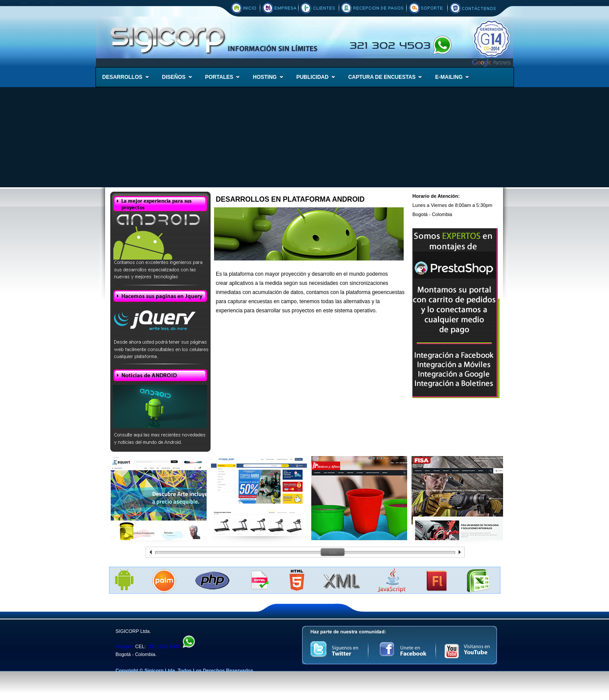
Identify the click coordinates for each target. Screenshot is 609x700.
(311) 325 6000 (163, 646)
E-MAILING (449, 77)
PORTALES (219, 77)
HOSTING (265, 77)
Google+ (125, 646)
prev (151, 552)
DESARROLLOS (122, 77)
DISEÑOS (174, 77)
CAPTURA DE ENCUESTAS (382, 77)
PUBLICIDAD (313, 77)
